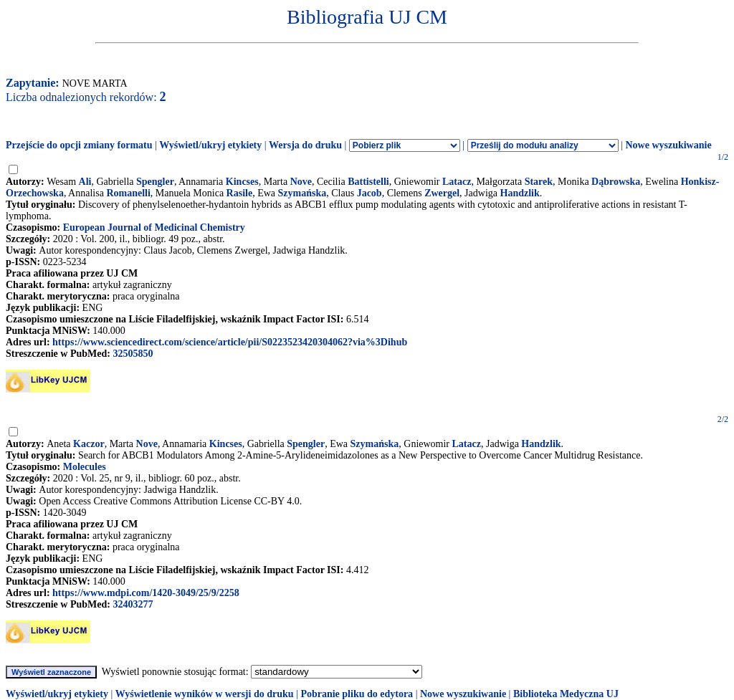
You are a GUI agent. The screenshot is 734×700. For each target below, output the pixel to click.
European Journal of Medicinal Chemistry (154, 227)
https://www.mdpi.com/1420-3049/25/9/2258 (146, 593)
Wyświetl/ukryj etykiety (210, 145)
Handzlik (520, 193)
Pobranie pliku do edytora (357, 694)
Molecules (85, 467)
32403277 (133, 604)
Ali (85, 182)
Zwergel (442, 193)
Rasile (240, 193)
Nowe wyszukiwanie (668, 145)
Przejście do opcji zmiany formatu (79, 145)
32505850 (133, 354)
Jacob (370, 193)
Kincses (242, 182)
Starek (539, 182)
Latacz (457, 182)
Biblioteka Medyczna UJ (566, 694)
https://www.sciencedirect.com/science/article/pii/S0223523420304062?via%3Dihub (230, 342)
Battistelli (368, 182)
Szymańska (302, 193)
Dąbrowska (616, 182)
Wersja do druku (305, 145)
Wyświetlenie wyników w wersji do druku (205, 694)
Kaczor (89, 444)
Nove (301, 182)
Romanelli (128, 193)
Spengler (155, 182)
